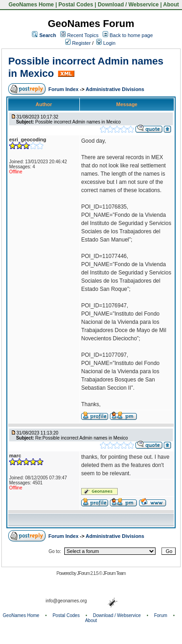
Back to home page (131, 35)
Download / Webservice (128, 5)
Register (78, 43)
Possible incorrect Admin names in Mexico (78, 122)
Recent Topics (83, 35)
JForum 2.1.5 (88, 573)
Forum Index (64, 89)
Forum (161, 615)
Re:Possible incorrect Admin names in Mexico (81, 438)
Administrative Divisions (115, 89)
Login (106, 43)
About (171, 5)
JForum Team (114, 573)
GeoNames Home (30, 5)
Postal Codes (76, 5)
